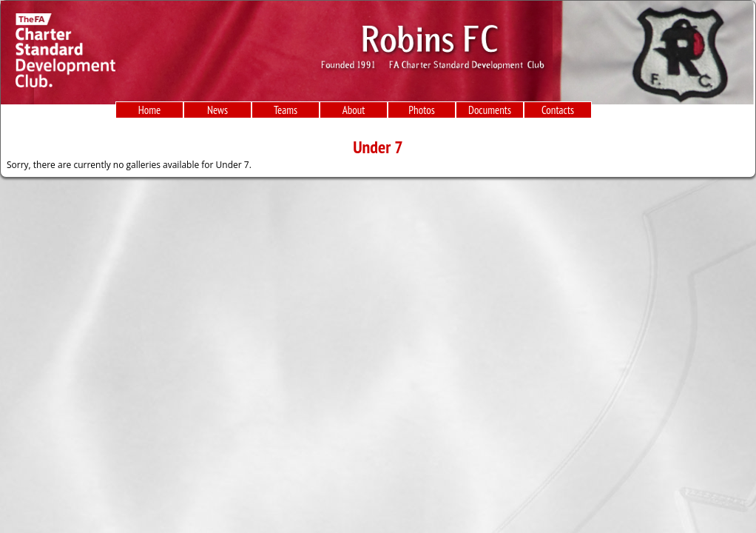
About (354, 110)
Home (149, 110)
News (217, 110)
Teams (286, 110)
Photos (421, 110)
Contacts (558, 110)
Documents (490, 110)
